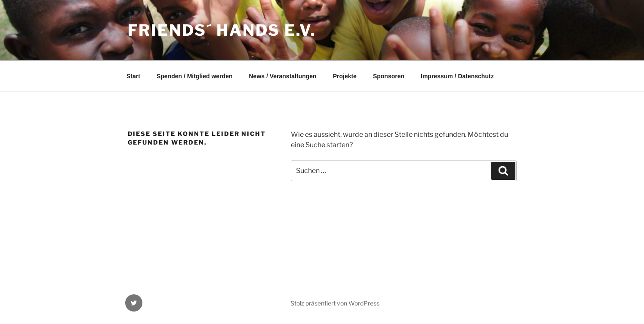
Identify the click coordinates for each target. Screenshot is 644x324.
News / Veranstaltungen (282, 76)
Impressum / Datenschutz (457, 76)
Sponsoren (389, 76)
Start (133, 76)
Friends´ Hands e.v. (222, 30)
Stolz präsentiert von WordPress (335, 303)
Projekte (345, 76)
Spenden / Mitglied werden (195, 76)
